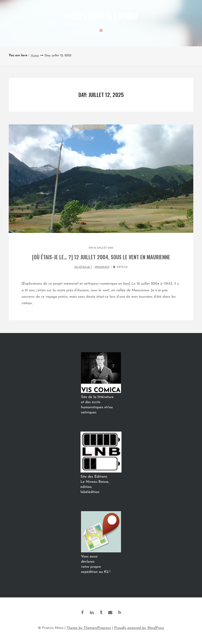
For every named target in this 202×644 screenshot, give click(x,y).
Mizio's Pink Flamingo (101, 16)
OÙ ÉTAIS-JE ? (83, 267)
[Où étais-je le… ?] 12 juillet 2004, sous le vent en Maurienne (101, 257)
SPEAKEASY (102, 267)
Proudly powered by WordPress (139, 628)
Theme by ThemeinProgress (89, 628)
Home (35, 56)
